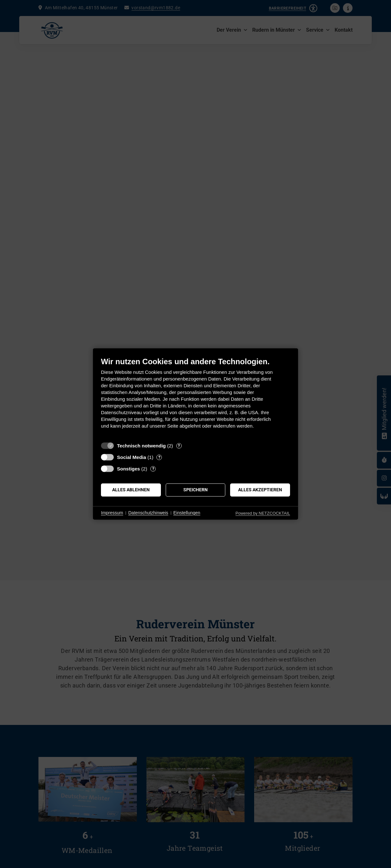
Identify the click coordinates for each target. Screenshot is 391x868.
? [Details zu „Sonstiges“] (153, 469)
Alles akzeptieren (260, 490)
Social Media (132, 457)
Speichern (195, 490)
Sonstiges (129, 469)
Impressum (112, 513)
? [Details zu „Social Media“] (159, 457)
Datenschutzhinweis (148, 513)
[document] (195, 398)
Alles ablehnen (131, 490)
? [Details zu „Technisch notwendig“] (179, 446)
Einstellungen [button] (187, 513)
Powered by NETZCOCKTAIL (263, 513)
